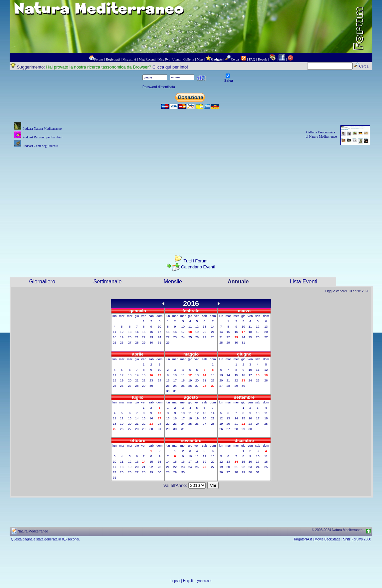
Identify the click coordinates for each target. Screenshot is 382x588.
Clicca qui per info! (170, 67)
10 (159, 327)
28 (137, 343)
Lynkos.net (204, 581)
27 (130, 343)
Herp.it (188, 581)
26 (122, 343)
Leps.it (175, 581)
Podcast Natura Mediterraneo (42, 129)
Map (200, 59)
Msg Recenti (147, 59)
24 (159, 337)
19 (122, 337)
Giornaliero (42, 282)
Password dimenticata (159, 87)
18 (114, 337)
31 (159, 343)
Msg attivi (129, 59)
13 (130, 332)
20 (130, 337)
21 (137, 337)
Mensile (173, 282)
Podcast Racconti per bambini (43, 137)
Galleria (189, 59)
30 (151, 343)
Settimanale (108, 282)
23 (151, 337)
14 (137, 332)
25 (114, 343)
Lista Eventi (304, 282)
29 (144, 343)
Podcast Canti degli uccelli (40, 146)
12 (122, 332)
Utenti (177, 59)
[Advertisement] (191, 196)
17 (159, 332)
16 (151, 332)
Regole (263, 59)
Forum (99, 59)
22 (144, 337)
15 (144, 332)
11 (114, 332)
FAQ (252, 59)
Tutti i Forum (195, 261)
